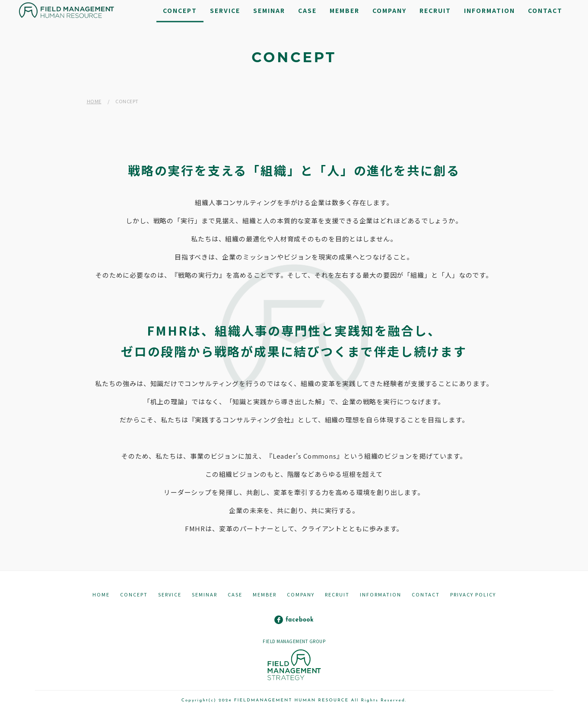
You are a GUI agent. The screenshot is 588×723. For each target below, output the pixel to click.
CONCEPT (134, 594)
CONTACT (426, 594)
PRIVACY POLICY (473, 594)
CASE (235, 594)
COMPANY (301, 594)
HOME (94, 101)
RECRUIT (337, 594)
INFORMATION (381, 594)
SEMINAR (205, 594)
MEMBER (265, 594)
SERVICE (170, 594)
